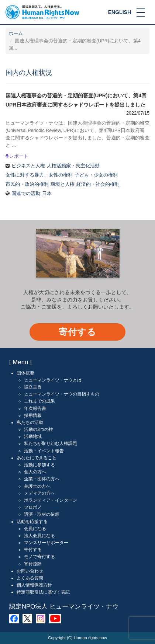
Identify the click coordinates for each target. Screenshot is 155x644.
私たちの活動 (30, 422)
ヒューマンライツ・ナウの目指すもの (62, 394)
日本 (47, 194)
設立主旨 (33, 387)
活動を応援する (32, 522)
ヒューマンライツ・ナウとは (53, 380)
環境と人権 (63, 184)
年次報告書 (35, 408)
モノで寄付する (39, 557)
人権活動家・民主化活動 (73, 166)
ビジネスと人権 (28, 166)
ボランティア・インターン (51, 500)
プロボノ (33, 507)
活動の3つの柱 (39, 429)
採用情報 (33, 415)
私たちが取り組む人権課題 (51, 443)
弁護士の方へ (37, 486)
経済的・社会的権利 (98, 184)
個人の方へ (35, 472)
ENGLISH (120, 12)
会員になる (35, 529)
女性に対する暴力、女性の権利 (39, 175)
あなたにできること (37, 458)
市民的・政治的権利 (27, 184)
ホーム (16, 34)
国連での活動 (26, 194)
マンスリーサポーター (46, 543)
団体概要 (25, 373)
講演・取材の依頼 (42, 514)
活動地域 (33, 436)
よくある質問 (30, 578)
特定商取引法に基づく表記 (43, 592)
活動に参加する (39, 465)
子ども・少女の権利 (96, 175)
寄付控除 (33, 564)
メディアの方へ (39, 493)
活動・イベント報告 (44, 451)
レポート (19, 156)
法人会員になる (39, 536)
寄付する (78, 332)
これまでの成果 (39, 401)
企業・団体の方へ (42, 479)
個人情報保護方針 (34, 585)
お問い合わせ (30, 571)
